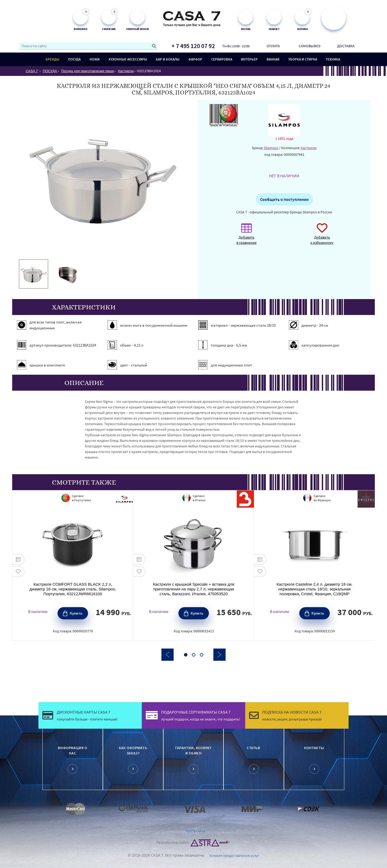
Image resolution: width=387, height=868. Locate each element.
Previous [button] (168, 655)
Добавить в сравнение (247, 237)
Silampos (271, 148)
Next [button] (219, 655)
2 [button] (194, 655)
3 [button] (202, 655)
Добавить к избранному (322, 237)
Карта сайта (195, 831)
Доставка (346, 46)
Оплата (273, 46)
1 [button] (186, 655)
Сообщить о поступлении (284, 199)
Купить (76, 613)
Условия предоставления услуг (234, 856)
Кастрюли (309, 148)
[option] (34, 274)
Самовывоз (310, 46)
